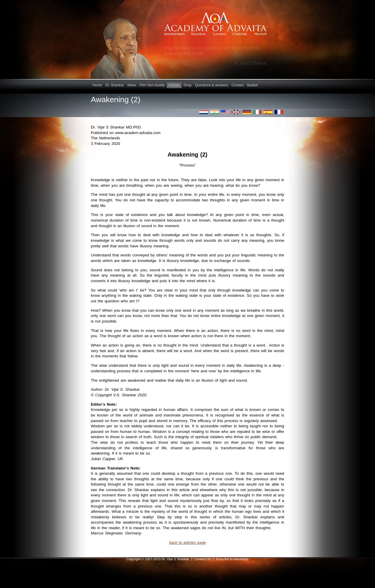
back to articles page (187, 542)
